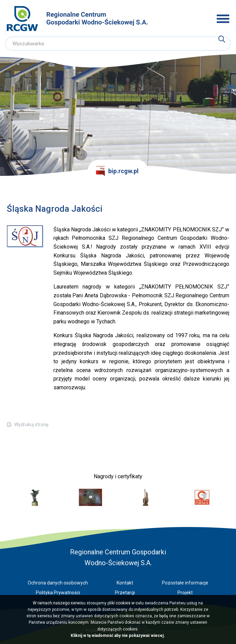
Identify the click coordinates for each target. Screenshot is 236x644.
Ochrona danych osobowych (58, 583)
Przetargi (125, 593)
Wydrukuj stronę (31, 424)
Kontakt (125, 583)
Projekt (185, 593)
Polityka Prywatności (58, 593)
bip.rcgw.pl (117, 171)
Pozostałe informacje (185, 583)
